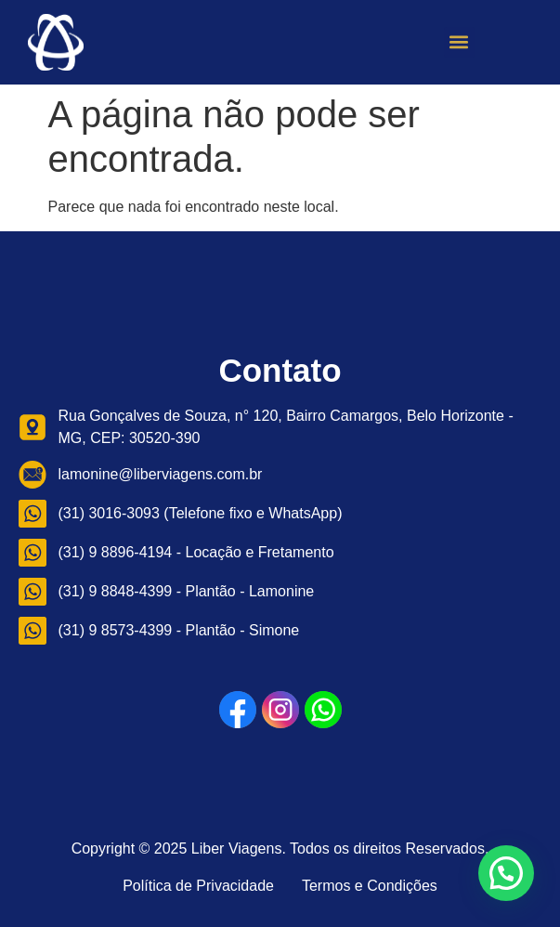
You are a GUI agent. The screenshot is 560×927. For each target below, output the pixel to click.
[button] (459, 42)
